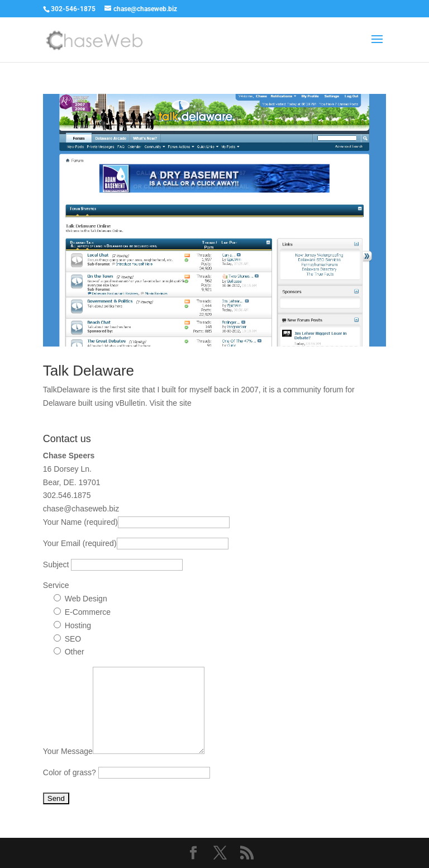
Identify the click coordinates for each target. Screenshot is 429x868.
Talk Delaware (89, 371)
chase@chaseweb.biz (81, 509)
